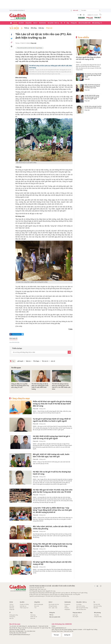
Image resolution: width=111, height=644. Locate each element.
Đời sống (34, 28)
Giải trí (35, 23)
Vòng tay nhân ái (77, 613)
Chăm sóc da (34, 617)
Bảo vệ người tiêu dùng (82, 608)
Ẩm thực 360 (97, 604)
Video (66, 606)
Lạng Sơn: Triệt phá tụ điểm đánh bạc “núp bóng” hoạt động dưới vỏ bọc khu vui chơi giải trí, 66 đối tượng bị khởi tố (52, 510)
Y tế (35, 608)
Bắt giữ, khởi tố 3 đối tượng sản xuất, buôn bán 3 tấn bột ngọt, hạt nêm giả (51, 455)
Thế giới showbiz (53, 606)
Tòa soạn (56, 635)
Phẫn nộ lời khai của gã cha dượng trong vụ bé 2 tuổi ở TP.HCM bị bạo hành (92, 86)
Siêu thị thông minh (81, 609)
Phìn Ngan (36, 361)
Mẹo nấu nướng (98, 606)
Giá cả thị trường (81, 606)
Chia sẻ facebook (16, 334)
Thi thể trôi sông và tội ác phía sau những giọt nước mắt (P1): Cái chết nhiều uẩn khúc (61, 386)
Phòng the (74, 23)
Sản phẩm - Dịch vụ (53, 23)
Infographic (67, 609)
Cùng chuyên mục (21, 398)
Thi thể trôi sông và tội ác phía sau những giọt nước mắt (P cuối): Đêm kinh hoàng (40, 386)
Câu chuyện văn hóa (54, 604)
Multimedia (42, 23)
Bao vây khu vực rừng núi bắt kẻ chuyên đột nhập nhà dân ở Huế (93, 75)
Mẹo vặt (11, 618)
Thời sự (26, 28)
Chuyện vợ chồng (24, 604)
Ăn (62, 23)
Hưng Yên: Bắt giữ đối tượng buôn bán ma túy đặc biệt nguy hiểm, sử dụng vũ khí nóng (52, 545)
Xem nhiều (83, 37)
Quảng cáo (67, 635)
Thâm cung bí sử (24, 608)
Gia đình (21, 23)
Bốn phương (96, 23)
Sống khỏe (29, 23)
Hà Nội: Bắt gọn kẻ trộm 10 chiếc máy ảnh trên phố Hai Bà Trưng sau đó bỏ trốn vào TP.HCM (53, 491)
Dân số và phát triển (85, 23)
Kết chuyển (75, 617)
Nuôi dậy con (23, 606)
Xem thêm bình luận (14, 342)
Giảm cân (33, 618)
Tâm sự (51, 615)
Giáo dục (41, 28)
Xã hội (15, 23)
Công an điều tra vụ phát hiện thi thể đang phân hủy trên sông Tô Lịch (20, 386)
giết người (20, 361)
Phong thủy (12, 617)
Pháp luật (49, 28)
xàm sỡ (53, 361)
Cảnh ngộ (75, 615)
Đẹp (68, 23)
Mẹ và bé (37, 606)
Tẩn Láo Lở (45, 361)
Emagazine (67, 604)
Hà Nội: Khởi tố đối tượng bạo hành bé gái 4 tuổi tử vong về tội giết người (51, 437)
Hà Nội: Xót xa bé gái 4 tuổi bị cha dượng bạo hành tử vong (52, 473)
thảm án (28, 361)
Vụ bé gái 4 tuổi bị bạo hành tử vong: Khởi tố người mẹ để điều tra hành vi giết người (52, 420)
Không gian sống (14, 615)
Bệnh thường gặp (39, 604)
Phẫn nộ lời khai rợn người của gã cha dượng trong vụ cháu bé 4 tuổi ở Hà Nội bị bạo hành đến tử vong (52, 404)
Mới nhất (74, 10)
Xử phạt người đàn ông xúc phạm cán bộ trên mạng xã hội (52, 563)
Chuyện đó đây (98, 617)
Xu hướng (79, 604)
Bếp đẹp (96, 608)
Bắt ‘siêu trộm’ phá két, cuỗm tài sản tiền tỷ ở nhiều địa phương (52, 528)
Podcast (67, 608)
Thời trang (33, 615)
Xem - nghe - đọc (53, 608)
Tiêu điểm (96, 615)
